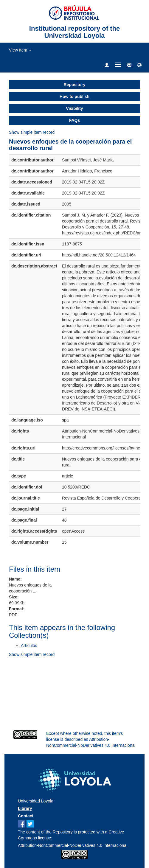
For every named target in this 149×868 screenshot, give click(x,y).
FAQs (75, 120)
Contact (26, 816)
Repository (74, 85)
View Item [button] (20, 50)
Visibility (74, 108)
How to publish (74, 97)
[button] (139, 66)
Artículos (29, 645)
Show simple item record (32, 132)
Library (25, 808)
